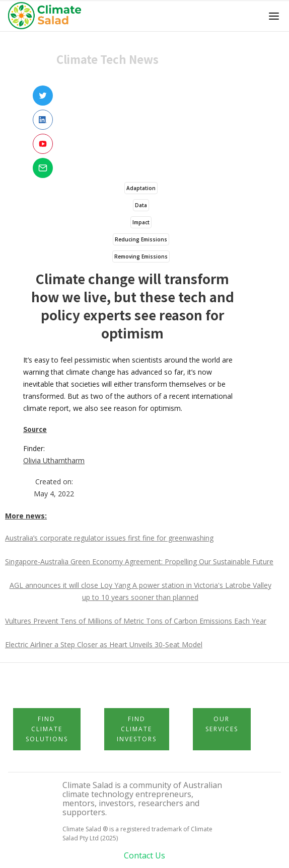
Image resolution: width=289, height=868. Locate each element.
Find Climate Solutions (47, 729)
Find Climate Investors (137, 729)
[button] (274, 16)
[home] (48, 16)
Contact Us (144, 855)
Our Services (222, 724)
